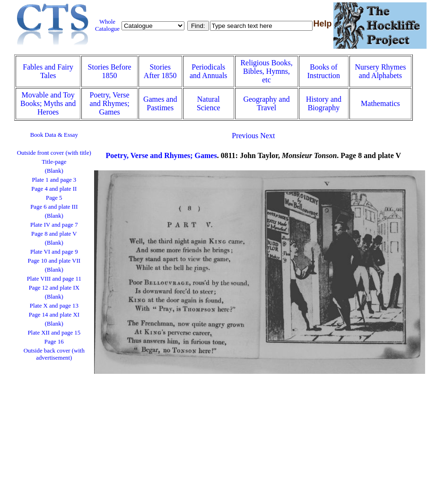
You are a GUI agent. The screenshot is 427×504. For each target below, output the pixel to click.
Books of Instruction (324, 71)
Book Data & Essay (54, 135)
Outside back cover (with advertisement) (54, 354)
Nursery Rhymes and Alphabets (380, 71)
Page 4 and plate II (54, 189)
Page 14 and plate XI (54, 315)
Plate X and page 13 (54, 306)
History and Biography (324, 103)
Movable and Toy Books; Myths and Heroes (48, 103)
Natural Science (209, 103)
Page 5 (54, 198)
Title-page (54, 162)
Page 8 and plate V (54, 234)
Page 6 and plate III (54, 207)
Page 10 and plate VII (54, 261)
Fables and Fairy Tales (48, 71)
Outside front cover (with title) (54, 153)
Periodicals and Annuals (209, 71)
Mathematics (380, 103)
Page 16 (54, 342)
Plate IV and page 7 (54, 225)
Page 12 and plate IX (54, 288)
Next (267, 136)
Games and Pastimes (160, 103)
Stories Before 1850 (110, 71)
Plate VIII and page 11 (54, 279)
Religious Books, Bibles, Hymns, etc (266, 71)
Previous (245, 136)
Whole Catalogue (107, 25)
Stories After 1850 (160, 71)
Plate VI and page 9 (54, 252)
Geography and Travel (266, 103)
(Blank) (54, 171)
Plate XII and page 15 (54, 333)
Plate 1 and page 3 (54, 180)
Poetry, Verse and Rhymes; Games (110, 103)
